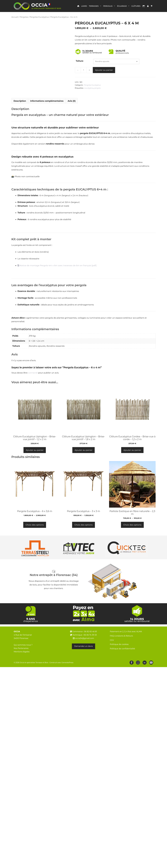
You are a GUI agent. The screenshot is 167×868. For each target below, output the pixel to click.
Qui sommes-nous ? (23, 651)
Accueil (15, 17)
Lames (84, 6)
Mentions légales (22, 658)
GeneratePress (67, 669)
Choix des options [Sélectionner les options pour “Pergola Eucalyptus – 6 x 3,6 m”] (35, 531)
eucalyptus (89, 88)
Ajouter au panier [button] (35, 456)
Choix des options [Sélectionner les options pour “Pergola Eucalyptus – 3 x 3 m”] (83, 531)
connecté (33, 379)
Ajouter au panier (104, 70)
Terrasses (96, 6)
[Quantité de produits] (84, 70)
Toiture (80, 61)
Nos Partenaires (21, 655)
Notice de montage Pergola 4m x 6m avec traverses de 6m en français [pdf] (57, 272)
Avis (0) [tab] (72, 107)
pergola (97, 88)
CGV (112, 646)
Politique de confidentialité (122, 655)
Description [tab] (20, 107)
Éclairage (124, 6)
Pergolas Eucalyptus (39, 17)
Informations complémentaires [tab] (47, 107)
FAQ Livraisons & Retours (121, 642)
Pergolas (110, 6)
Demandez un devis (83, 652)
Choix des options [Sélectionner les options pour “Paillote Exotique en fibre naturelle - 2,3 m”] (132, 531)
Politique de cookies (119, 651)
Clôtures (136, 6)
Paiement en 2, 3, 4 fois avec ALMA (126, 638)
